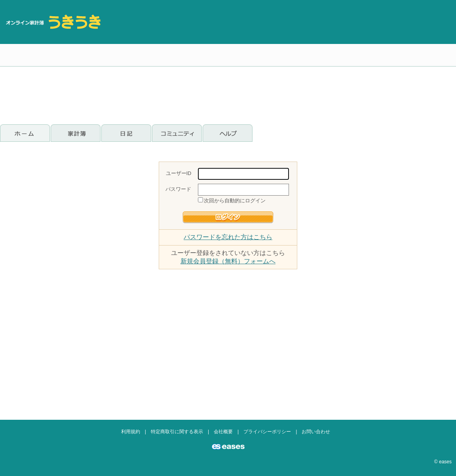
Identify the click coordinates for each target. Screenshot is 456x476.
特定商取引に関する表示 (177, 432)
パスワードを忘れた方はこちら (228, 237)
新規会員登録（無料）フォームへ (228, 261)
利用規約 (131, 432)
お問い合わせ (316, 432)
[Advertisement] (387, 59)
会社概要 (223, 432)
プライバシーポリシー (267, 432)
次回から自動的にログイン (235, 201)
